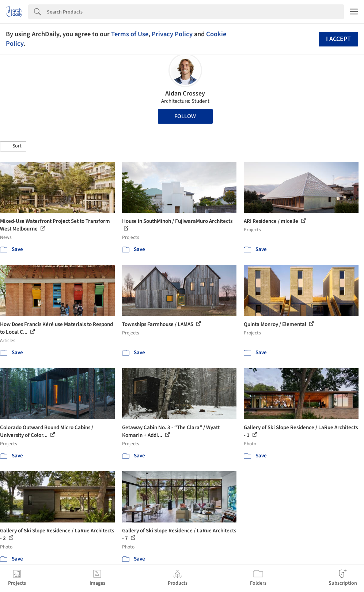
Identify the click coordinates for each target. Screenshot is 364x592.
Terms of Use (130, 34)
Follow (185, 116)
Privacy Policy (172, 34)
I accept (338, 39)
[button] (13, 146)
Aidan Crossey (185, 93)
